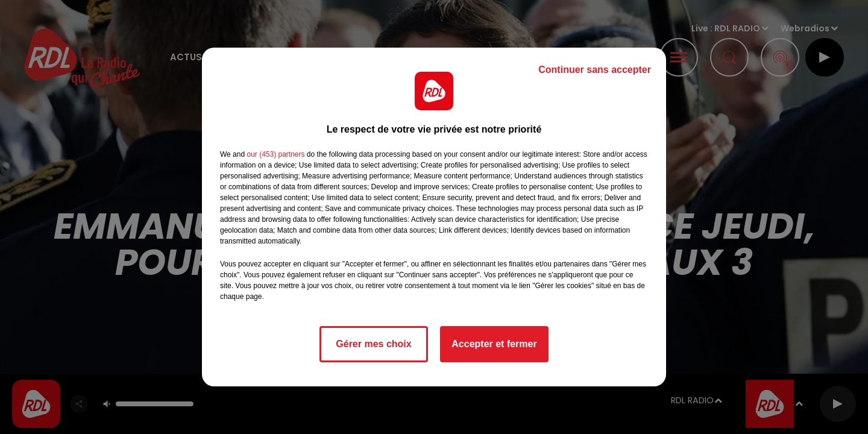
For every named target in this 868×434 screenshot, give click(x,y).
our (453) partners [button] (275, 154)
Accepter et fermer (494, 344)
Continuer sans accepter (595, 70)
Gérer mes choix (373, 344)
